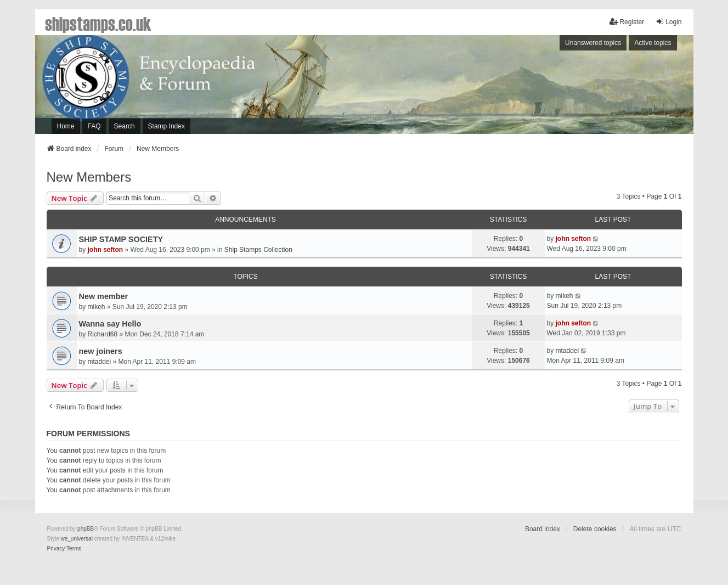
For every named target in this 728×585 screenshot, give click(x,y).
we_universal (77, 539)
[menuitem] (56, 549)
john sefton (106, 250)
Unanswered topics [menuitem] (593, 43)
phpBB (86, 529)
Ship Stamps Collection (258, 250)
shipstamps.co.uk (98, 23)
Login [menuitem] (668, 22)
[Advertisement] (543, 87)
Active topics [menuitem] (653, 43)
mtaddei (100, 362)
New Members (89, 177)
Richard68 (103, 334)
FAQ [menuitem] (94, 126)
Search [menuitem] (125, 126)
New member (104, 296)
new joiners (101, 351)
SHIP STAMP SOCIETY (121, 239)
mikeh (97, 307)
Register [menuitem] (627, 22)
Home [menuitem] (66, 126)
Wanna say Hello (110, 324)
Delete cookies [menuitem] (595, 529)
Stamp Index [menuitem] (167, 126)
